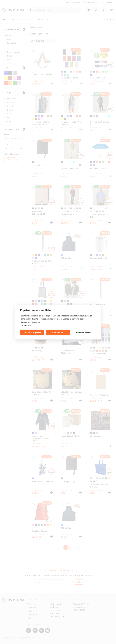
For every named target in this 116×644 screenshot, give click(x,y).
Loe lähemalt (26, 325)
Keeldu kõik (58, 333)
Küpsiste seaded (84, 333)
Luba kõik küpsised (32, 333)
